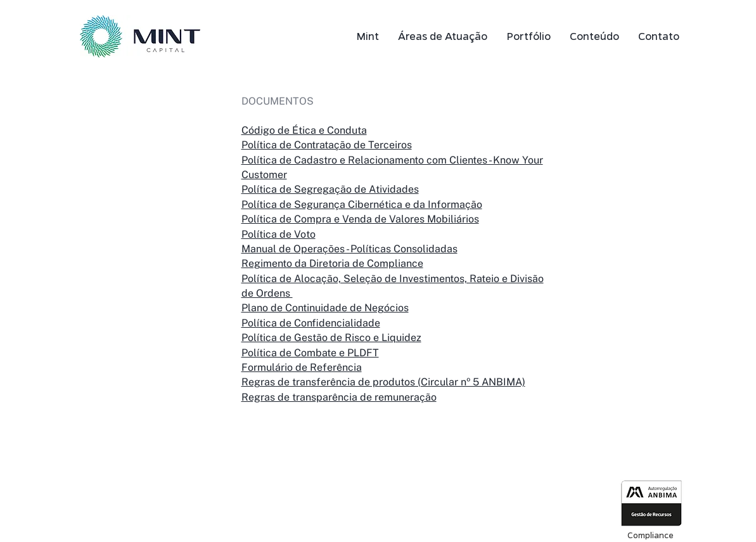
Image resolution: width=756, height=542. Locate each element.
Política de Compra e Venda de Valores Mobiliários (360, 219)
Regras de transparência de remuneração (339, 397)
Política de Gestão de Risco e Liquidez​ (331, 338)
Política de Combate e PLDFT (310, 353)
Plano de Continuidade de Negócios (325, 308)
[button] (443, 36)
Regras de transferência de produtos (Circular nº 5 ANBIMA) (383, 382)
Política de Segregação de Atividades (330, 189)
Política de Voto (279, 234)
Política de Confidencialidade (311, 323)
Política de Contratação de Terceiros (327, 145)
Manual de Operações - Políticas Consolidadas (349, 249)
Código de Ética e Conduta (304, 130)
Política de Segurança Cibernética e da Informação (362, 204)
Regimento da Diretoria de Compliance (332, 263)
